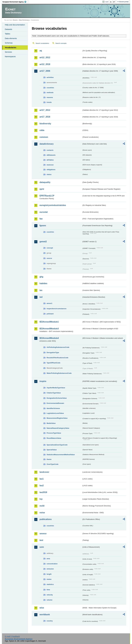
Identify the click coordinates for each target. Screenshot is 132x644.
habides (43, 283)
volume (49, 600)
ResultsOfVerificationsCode (57, 358)
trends (49, 102)
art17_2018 (45, 117)
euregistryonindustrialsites (53, 205)
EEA (15, 2)
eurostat (44, 212)
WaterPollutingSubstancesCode (59, 373)
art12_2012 (45, 57)
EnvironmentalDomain (55, 403)
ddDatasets (51, 155)
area (48, 559)
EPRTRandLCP (47, 196)
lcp (41, 499)
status (49, 174)
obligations (51, 170)
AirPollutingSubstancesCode (58, 347)
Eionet (15, 20)
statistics (50, 584)
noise (42, 513)
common (44, 137)
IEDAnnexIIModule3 (49, 329)
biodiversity (45, 124)
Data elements (11, 38)
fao (41, 219)
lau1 (42, 479)
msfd (42, 506)
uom (42, 547)
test (41, 540)
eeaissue (50, 165)
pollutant (50, 314)
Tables (7, 34)
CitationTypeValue (54, 393)
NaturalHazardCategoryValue (58, 428)
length (49, 574)
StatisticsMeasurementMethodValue (61, 455)
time (48, 590)
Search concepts (61, 43)
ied (41, 297)
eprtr (42, 189)
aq (41, 51)
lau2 (42, 486)
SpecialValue (52, 450)
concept (50, 248)
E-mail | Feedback (12, 636)
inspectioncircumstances (56, 309)
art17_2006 (45, 71)
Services (8, 52)
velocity (50, 595)
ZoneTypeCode (52, 464)
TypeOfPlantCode (53, 363)
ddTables (50, 160)
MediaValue (51, 423)
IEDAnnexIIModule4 (49, 338)
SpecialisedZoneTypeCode (57, 445)
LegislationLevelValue (55, 413)
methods (50, 93)
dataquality (45, 182)
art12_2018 (45, 64)
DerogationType (53, 352)
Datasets (8, 29)
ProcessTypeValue (54, 433)
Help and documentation (15, 25)
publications (46, 519)
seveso (43, 534)
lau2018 (43, 492)
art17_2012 (45, 110)
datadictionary (46, 144)
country (50, 621)
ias (41, 290)
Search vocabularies (42, 43)
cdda (42, 130)
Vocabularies (11, 48)
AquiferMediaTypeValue (56, 388)
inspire (43, 381)
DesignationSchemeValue (57, 398)
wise (42, 608)
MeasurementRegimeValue (57, 418)
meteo (49, 579)
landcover (44, 472)
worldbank (45, 615)
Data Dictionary (24, 20)
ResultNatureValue (54, 438)
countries (50, 88)
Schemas (9, 43)
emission (50, 569)
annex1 (49, 303)
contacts (50, 150)
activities (50, 77)
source (49, 258)
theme (49, 459)
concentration (52, 564)
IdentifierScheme (53, 408)
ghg (41, 277)
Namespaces (10, 56)
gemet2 (43, 242)
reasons (50, 97)
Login (107, 2)
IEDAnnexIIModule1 (49, 322)
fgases (43, 226)
